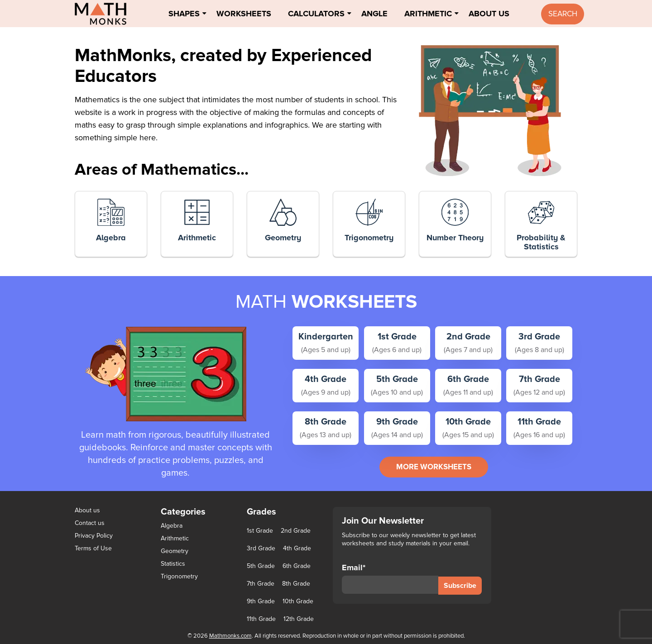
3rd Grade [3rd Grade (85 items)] (261, 549)
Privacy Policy (94, 536)
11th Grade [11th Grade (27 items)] (261, 619)
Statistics (173, 564)
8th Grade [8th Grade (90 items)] (296, 584)
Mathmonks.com (230, 636)
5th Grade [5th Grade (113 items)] (261, 566)
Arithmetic (428, 14)
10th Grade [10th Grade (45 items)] (298, 601)
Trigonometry (179, 576)
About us (87, 510)
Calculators (316, 14)
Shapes (184, 14)
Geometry (175, 551)
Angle (374, 14)
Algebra (172, 526)
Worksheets (244, 14)
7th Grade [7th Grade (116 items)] (261, 584)
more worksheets (434, 467)
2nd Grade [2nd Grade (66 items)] (296, 531)
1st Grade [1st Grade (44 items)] (260, 531)
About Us (489, 14)
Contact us (90, 523)
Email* (390, 578)
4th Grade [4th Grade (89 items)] (297, 549)
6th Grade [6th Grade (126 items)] (297, 566)
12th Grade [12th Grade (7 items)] (299, 619)
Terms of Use (93, 548)
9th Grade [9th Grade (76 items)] (261, 601)
